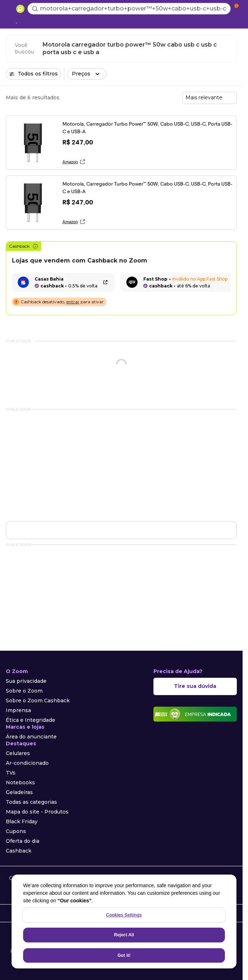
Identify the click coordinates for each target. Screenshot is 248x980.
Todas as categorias (31, 802)
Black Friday (22, 821)
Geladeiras (19, 792)
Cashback (24, 246)
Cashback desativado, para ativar (62, 302)
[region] (124, 922)
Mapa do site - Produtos (37, 812)
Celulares (18, 753)
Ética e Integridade (31, 720)
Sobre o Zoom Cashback (38, 701)
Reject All (124, 935)
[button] (87, 74)
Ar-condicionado (27, 763)
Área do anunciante (31, 737)
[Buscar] (35, 9)
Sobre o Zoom (24, 691)
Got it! (124, 955)
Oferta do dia (23, 841)
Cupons (16, 831)
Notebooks (20, 782)
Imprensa (18, 710)
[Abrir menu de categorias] (9, 8)
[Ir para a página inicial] (20, 9)
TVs (11, 773)
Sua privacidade (26, 681)
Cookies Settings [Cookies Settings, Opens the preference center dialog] (124, 915)
